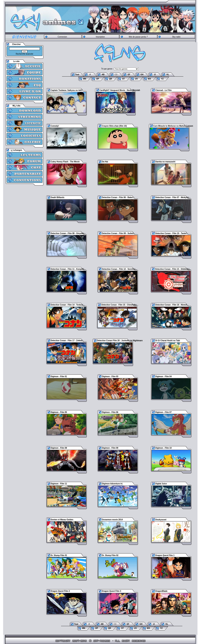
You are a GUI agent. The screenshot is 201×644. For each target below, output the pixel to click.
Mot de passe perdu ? (138, 37)
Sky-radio (176, 37)
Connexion (62, 37)
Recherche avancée (24, 54)
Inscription (100, 37)
